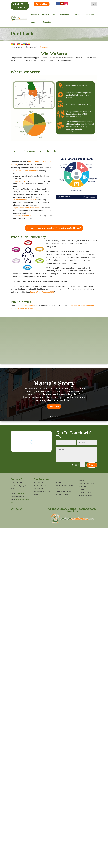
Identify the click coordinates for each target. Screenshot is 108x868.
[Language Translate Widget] (18, 47)
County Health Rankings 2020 (42, 292)
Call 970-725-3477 (20, 6)
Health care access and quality (25, 171)
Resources (34, 22)
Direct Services (65, 14)
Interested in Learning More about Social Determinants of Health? (54, 228)
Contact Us (47, 22)
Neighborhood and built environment (27, 208)
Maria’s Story (54, 383)
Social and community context (25, 216)
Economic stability (20, 181)
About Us (34, 14)
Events (78, 14)
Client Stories (28, 306)
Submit (92, 465)
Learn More (54, 406)
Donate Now (42, 4)
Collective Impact (48, 14)
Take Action (89, 14)
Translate (42, 47)
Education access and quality (24, 200)
